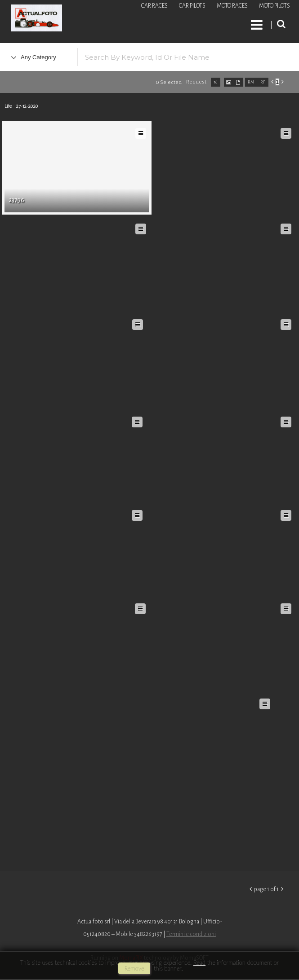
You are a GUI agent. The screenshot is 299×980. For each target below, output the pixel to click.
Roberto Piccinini (108, 19)
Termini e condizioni (191, 934)
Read (199, 962)
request (196, 82)
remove (134, 968)
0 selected (169, 82)
